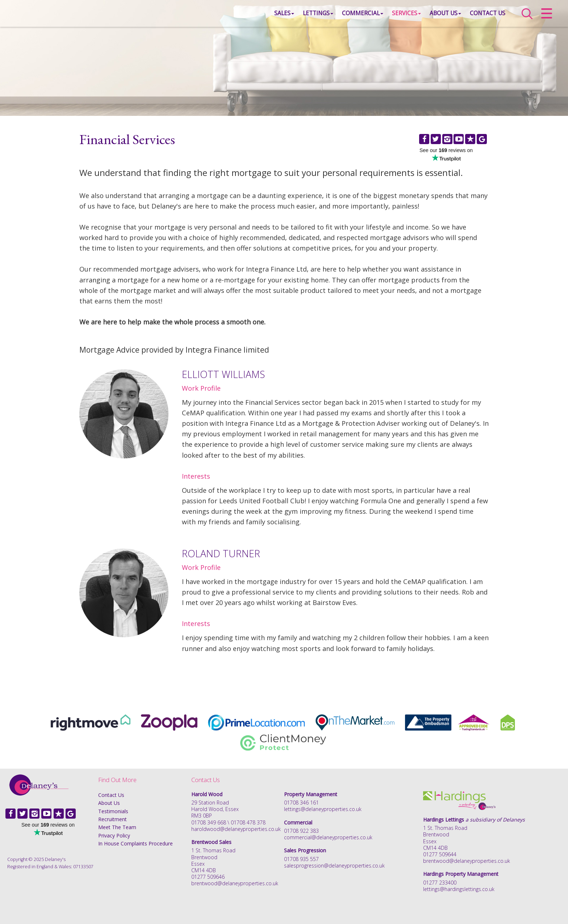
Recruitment (112, 819)
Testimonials (113, 811)
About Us (438, 16)
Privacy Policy (114, 835)
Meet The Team (117, 827)
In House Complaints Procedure (135, 843)
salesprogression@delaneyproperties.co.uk (334, 866)
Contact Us (480, 16)
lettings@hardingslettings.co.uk (459, 889)
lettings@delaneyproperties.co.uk (323, 809)
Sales (277, 16)
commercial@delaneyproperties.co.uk (328, 837)
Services (399, 16)
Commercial (355, 16)
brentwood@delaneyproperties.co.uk (235, 883)
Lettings (310, 16)
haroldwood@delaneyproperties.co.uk (236, 829)
